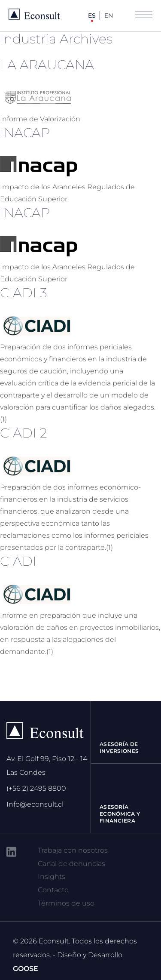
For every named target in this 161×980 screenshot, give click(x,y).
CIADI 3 (23, 293)
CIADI (18, 561)
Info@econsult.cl (35, 804)
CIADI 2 (24, 433)
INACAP (25, 133)
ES (92, 15)
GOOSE (26, 969)
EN (109, 15)
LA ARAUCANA (47, 65)
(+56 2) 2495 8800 (36, 788)
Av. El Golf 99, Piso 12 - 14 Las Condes (47, 766)
